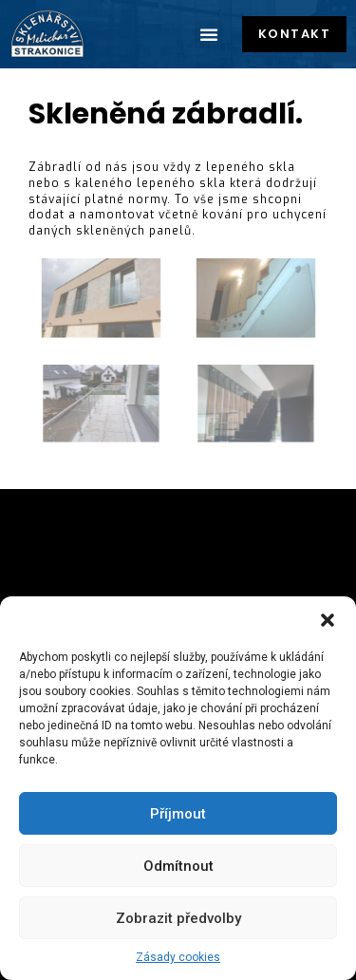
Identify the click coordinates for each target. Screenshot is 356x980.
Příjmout (178, 814)
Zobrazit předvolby (178, 918)
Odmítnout (178, 866)
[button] (328, 620)
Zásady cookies (178, 957)
